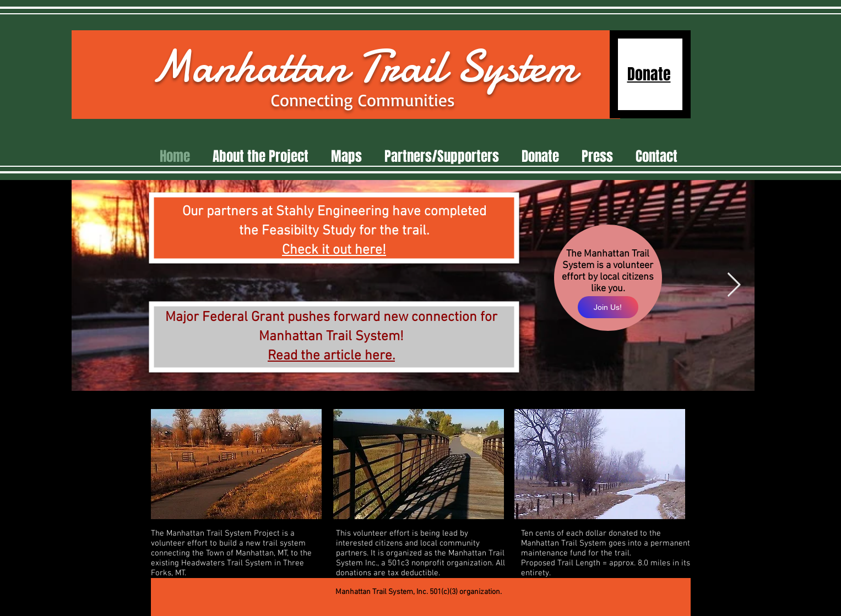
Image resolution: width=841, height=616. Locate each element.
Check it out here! (334, 250)
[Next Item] (734, 285)
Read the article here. (331, 356)
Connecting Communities (363, 100)
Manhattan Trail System (363, 67)
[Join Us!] (608, 307)
